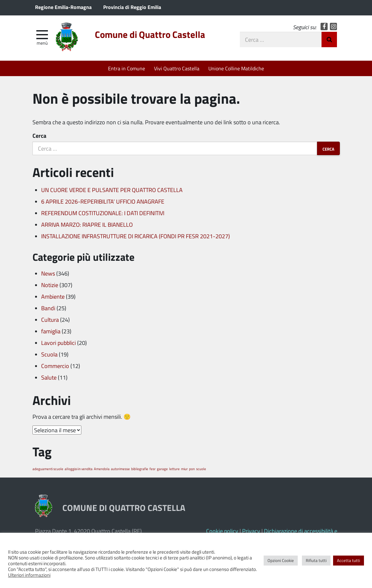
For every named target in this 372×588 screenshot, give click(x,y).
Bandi (48, 308)
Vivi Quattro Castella (177, 68)
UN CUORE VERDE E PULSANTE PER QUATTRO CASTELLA (112, 190)
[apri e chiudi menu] (42, 34)
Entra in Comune (127, 68)
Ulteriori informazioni (29, 575)
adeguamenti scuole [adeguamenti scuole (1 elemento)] (48, 469)
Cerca (39, 136)
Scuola (49, 354)
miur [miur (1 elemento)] (184, 469)
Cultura (50, 320)
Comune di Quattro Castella (150, 34)
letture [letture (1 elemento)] (174, 469)
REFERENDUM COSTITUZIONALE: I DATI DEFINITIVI (103, 213)
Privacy (251, 531)
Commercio (55, 366)
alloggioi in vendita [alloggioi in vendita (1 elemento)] (79, 469)
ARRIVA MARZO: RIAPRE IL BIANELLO (87, 224)
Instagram (334, 26)
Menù (42, 43)
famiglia (51, 331)
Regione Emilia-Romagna (63, 7)
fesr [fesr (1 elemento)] (153, 469)
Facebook (324, 26)
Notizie (50, 285)
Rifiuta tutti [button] (316, 560)
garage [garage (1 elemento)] (162, 469)
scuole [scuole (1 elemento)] (201, 469)
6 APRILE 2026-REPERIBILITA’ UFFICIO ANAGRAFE (103, 201)
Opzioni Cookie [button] (281, 560)
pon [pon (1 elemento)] (192, 469)
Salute (49, 377)
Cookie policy (222, 531)
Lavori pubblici (59, 343)
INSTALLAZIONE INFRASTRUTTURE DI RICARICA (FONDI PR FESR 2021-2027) (136, 236)
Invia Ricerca (329, 39)
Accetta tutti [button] (349, 560)
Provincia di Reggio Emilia (132, 7)
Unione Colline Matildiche (236, 68)
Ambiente (53, 296)
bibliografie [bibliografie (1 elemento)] (140, 469)
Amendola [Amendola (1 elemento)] (102, 469)
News (48, 273)
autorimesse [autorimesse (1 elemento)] (120, 469)
